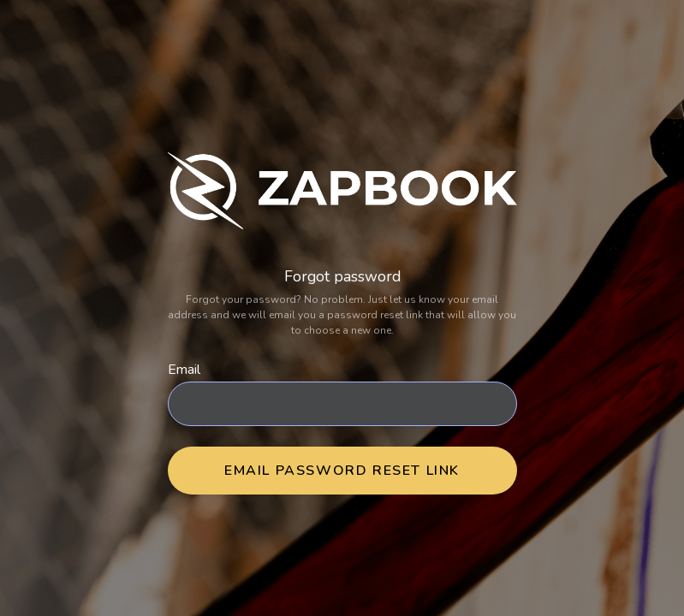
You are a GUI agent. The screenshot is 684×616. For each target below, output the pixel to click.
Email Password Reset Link (342, 471)
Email (184, 370)
